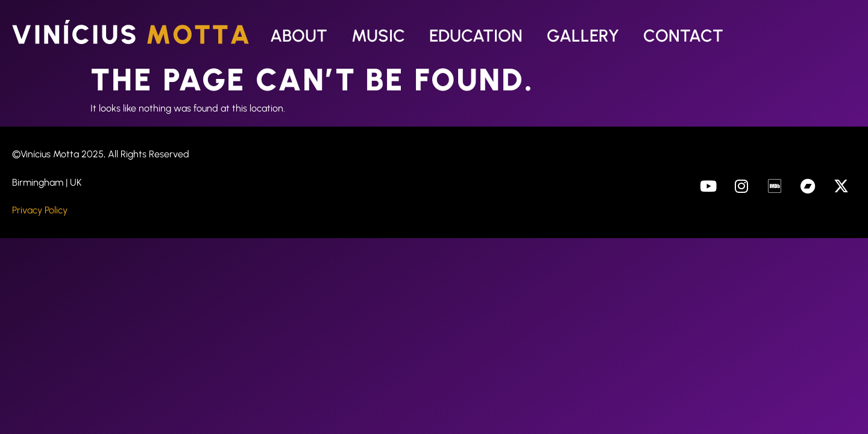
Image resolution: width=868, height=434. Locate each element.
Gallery (583, 36)
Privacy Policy (40, 210)
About (299, 36)
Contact (683, 36)
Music (378, 36)
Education (476, 36)
